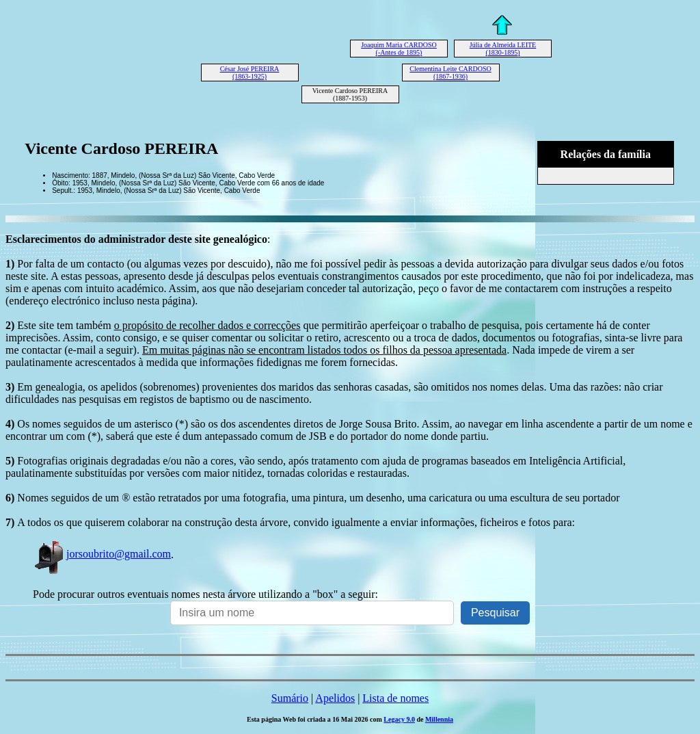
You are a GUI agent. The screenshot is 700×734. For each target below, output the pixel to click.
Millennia (439, 719)
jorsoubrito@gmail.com (102, 554)
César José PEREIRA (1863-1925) (250, 73)
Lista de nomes (395, 698)
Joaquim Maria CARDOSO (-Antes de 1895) (399, 49)
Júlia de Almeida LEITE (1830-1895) (503, 49)
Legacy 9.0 (399, 719)
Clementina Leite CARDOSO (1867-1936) (450, 73)
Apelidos (335, 698)
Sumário (290, 698)
